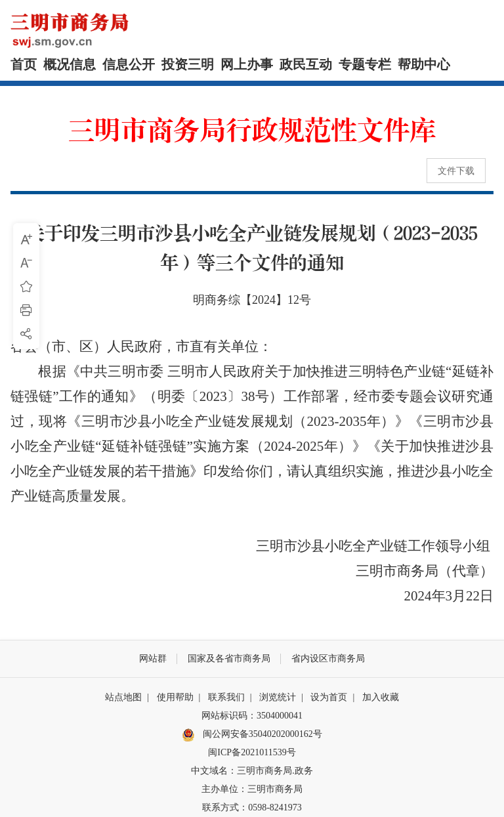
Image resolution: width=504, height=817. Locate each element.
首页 (24, 64)
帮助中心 (424, 64)
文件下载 (456, 171)
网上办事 (247, 64)
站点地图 (123, 697)
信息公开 (129, 64)
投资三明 (188, 64)
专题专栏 (365, 64)
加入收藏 (381, 697)
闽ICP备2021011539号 (252, 752)
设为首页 (329, 697)
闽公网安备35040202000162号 (252, 735)
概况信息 (70, 64)
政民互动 (306, 64)
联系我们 (226, 697)
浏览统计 (278, 697)
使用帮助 (175, 697)
